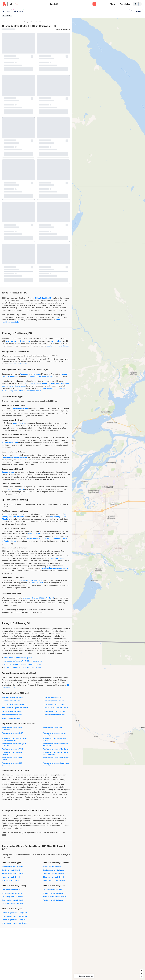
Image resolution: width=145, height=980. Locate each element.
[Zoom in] (141, 971)
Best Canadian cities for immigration (18, 658)
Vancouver (24, 374)
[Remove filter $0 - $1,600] (11, 16)
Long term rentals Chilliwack (53, 890)
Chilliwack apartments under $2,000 (15, 920)
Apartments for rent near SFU (53, 728)
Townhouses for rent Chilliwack (13, 874)
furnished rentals (46, 388)
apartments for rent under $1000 (39, 376)
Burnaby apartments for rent (53, 697)
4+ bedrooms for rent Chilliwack (54, 880)
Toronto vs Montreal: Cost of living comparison (22, 667)
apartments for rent (20, 408)
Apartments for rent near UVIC (12, 749)
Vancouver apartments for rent (13, 697)
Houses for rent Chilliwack (11, 877)
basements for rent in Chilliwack (15, 457)
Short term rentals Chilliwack (53, 893)
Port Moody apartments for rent (54, 711)
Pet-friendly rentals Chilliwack (12, 897)
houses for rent (19, 423)
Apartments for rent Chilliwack (12, 867)
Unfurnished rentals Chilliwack (13, 893)
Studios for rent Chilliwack (52, 867)
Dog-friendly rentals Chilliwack (13, 900)
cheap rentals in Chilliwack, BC (30, 580)
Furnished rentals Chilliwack (12, 890)
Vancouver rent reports (18, 364)
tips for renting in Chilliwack (58, 346)
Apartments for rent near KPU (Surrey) (56, 758)
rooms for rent (37, 583)
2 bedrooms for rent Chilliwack (54, 874)
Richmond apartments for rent (53, 701)
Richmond (36, 374)
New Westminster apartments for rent (15, 708)
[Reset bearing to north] (141, 976)
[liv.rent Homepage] (8, 4)
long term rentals (16, 391)
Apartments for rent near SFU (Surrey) (56, 749)
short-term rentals (58, 558)
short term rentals (34, 391)
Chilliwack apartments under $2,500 (15, 923)
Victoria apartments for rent (12, 718)
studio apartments (19, 386)
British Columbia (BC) (43, 298)
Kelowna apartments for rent (12, 715)
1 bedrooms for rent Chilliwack (53, 870)
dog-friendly (55, 517)
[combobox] (48, 4)
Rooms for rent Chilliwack (11, 880)
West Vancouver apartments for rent (55, 708)
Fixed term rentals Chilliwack (53, 900)
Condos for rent (8, 472)
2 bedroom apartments (51, 383)
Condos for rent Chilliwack (11, 870)
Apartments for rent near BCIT (12, 733)
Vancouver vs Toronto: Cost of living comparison (23, 661)
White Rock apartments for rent (54, 715)
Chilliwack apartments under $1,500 (14, 916)
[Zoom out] (141, 974)
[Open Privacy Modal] (17, 4)
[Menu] (137, 4)
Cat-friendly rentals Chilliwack (12, 904)
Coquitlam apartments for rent (53, 704)
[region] (108, 499)
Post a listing (125, 4)
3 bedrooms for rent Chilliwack (54, 877)
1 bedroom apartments (32, 383)
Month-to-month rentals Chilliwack (55, 897)
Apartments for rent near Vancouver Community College (14, 739)
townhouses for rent (10, 443)
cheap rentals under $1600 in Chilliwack (39, 598)
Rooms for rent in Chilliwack (13, 489)
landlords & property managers (18, 341)
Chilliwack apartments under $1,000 (14, 913)
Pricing (112, 4)
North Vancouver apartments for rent (15, 704)
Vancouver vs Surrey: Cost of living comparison (23, 664)
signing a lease (57, 341)
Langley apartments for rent (12, 711)
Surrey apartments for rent (11, 701)
